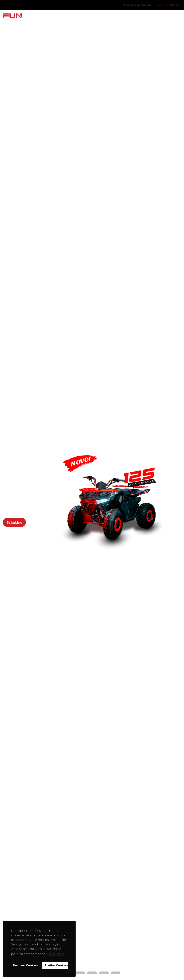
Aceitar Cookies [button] (56, 965)
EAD (133, 17)
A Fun (66, 17)
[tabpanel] (92, 490)
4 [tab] (101, 973)
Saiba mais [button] (56, 954)
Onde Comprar (132, 5)
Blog (83, 17)
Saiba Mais (15, 522)
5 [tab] (113, 973)
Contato (147, 5)
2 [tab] (77, 973)
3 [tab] (89, 973)
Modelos (45, 17)
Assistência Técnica (161, 17)
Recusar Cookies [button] (25, 965)
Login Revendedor (169, 5)
